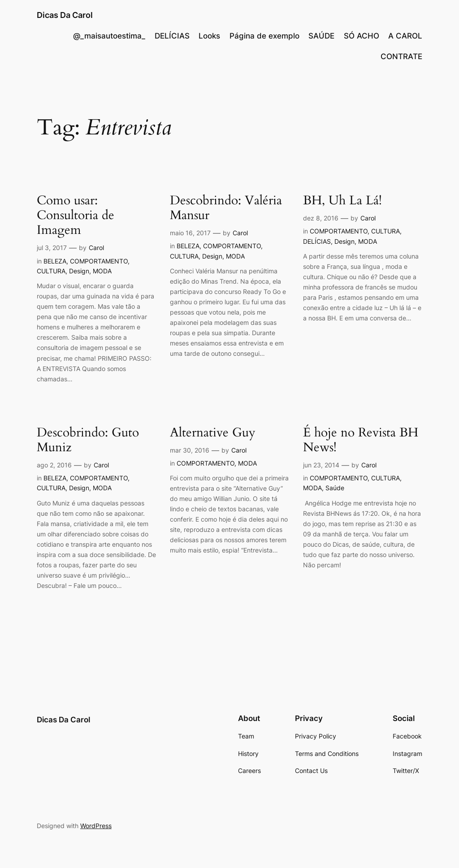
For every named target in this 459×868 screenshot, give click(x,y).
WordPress (96, 826)
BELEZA (55, 261)
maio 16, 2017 (190, 233)
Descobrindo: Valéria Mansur (226, 208)
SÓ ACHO (362, 36)
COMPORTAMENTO (99, 261)
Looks (209, 36)
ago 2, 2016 (54, 465)
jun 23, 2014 (321, 465)
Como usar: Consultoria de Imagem (76, 215)
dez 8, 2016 (321, 218)
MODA (102, 271)
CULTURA (51, 271)
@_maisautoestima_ (109, 36)
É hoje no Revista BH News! (361, 440)
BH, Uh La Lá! (342, 201)
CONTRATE (401, 56)
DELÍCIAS (172, 36)
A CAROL (405, 36)
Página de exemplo (264, 36)
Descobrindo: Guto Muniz (88, 440)
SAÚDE (321, 36)
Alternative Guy (213, 433)
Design (79, 271)
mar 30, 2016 (190, 450)
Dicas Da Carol (65, 15)
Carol (96, 248)
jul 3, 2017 (52, 248)
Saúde (335, 488)
